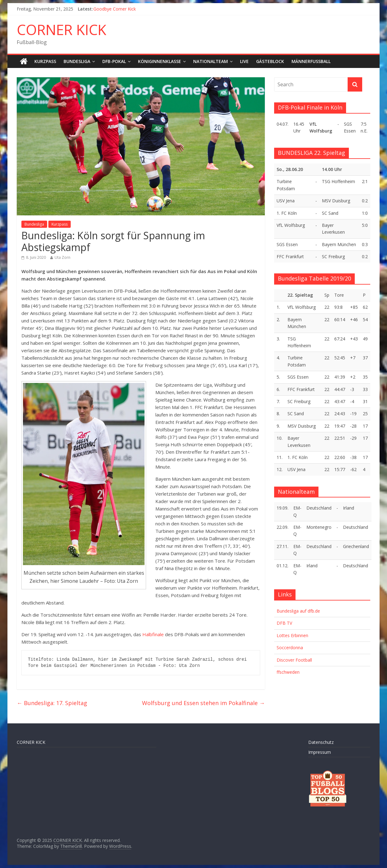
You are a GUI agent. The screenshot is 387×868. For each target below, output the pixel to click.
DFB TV (284, 623)
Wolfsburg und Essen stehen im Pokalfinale (203, 703)
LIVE (244, 61)
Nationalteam (211, 61)
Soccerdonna (290, 648)
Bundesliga (77, 61)
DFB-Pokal (114, 61)
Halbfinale (153, 634)
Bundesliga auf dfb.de (298, 611)
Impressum (320, 752)
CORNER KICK (62, 29)
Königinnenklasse (160, 61)
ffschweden (288, 672)
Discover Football (294, 660)
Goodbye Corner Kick (115, 9)
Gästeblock (270, 61)
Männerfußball (311, 61)
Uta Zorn (62, 257)
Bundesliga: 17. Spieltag (52, 703)
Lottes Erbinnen (292, 635)
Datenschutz (321, 742)
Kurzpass (45, 61)
